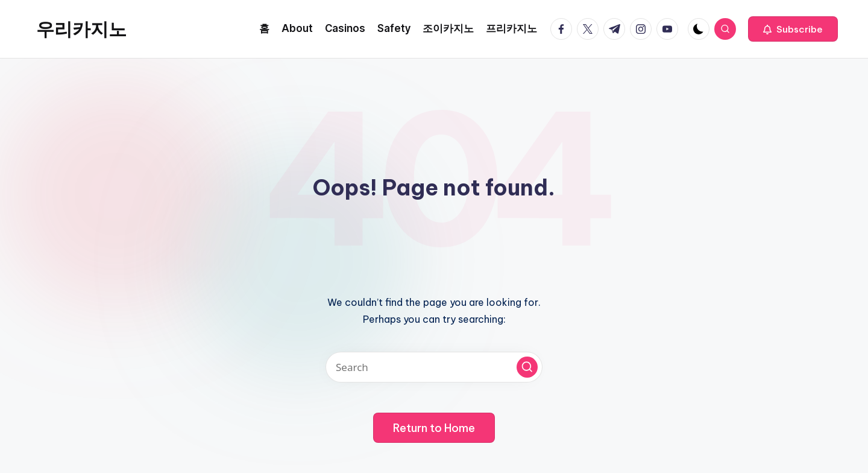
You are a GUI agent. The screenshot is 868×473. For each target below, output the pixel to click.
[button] (793, 29)
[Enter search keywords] (434, 367)
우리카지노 (81, 29)
